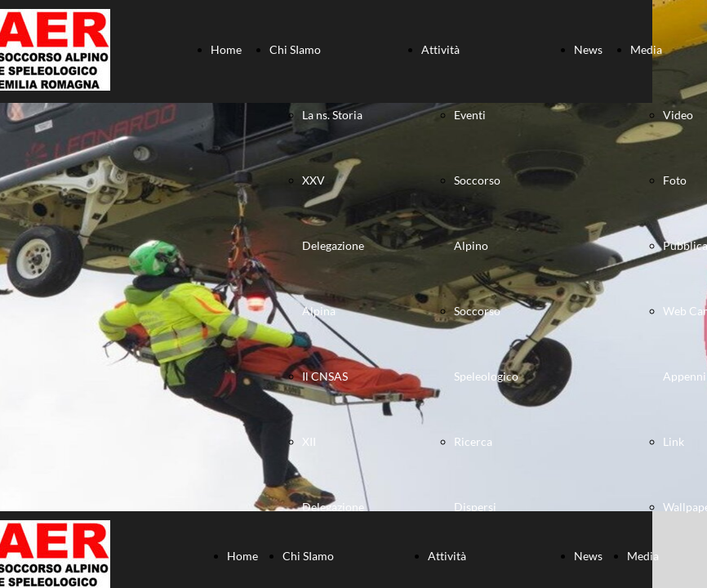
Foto (675, 180)
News (588, 49)
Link (674, 441)
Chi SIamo (295, 49)
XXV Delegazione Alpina (333, 245)
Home (226, 49)
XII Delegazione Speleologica (334, 507)
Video (678, 115)
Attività (440, 49)
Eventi (470, 115)
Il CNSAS (325, 376)
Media (646, 49)
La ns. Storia (332, 115)
